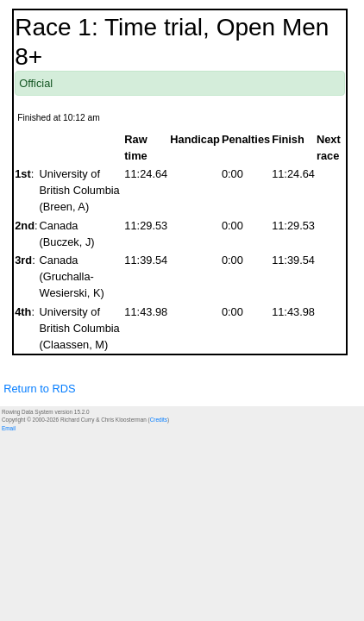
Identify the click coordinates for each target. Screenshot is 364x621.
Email (9, 428)
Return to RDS (39, 389)
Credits (159, 420)
